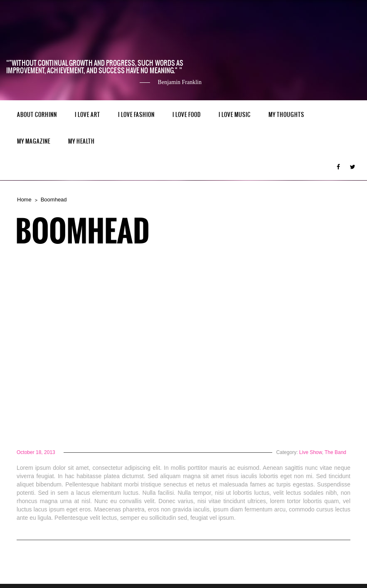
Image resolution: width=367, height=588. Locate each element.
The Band (335, 452)
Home (24, 200)
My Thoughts (286, 115)
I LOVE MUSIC (235, 115)
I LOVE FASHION (136, 115)
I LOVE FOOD (187, 115)
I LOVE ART (87, 115)
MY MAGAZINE (34, 141)
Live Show (311, 452)
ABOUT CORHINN (37, 115)
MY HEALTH (81, 141)
